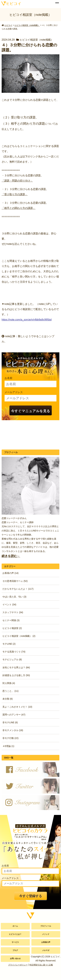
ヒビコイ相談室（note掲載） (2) (19, 636)
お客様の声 (46, 942)
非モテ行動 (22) (10, 738)
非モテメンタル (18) (13, 730)
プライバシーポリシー (18, 965)
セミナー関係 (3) (11, 620)
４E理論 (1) (8, 746)
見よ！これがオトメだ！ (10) (17, 707)
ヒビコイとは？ (15, 934)
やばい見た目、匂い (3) (14, 597)
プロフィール (46, 926)
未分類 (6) (8, 699)
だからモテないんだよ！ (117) (18, 589)
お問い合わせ (15, 958)
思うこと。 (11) (10, 691)
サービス (15, 942)
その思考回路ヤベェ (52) (15, 581)
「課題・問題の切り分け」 (17, 181)
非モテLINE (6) (10, 722)
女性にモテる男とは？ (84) (16, 667)
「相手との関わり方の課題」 (19, 208)
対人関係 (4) (9, 683)
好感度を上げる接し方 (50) (16, 675)
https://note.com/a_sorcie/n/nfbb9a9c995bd (27, 320)
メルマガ (46, 950)
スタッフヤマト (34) (13, 612)
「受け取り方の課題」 (15, 194)
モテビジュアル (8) (12, 659)
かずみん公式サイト (10, 3)
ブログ (15, 950)
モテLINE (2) (9, 644)
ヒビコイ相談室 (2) (12, 628)
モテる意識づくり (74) (14, 652)
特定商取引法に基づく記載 (41, 965)
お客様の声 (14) (10, 573)
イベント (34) (9, 605)
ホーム (15, 926)
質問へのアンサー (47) (14, 715)
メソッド (46, 934)
